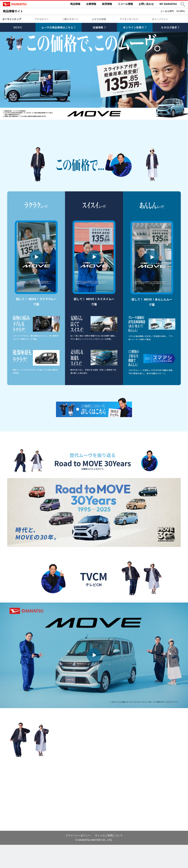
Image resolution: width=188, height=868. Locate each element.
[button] (183, 4)
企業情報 (91, 4)
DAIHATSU (30, 4)
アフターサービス (129, 19)
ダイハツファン (160, 19)
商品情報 (75, 4)
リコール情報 (125, 4)
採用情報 (107, 4)
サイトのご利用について (109, 859)
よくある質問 (167, 11)
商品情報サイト (13, 11)
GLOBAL (181, 11)
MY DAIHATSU (168, 4)
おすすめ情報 (99, 19)
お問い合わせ (146, 4)
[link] (59, 27)
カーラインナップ (12, 19)
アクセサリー (42, 19)
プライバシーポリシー (78, 859)
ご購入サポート (70, 19)
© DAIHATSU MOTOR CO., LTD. (94, 863)
